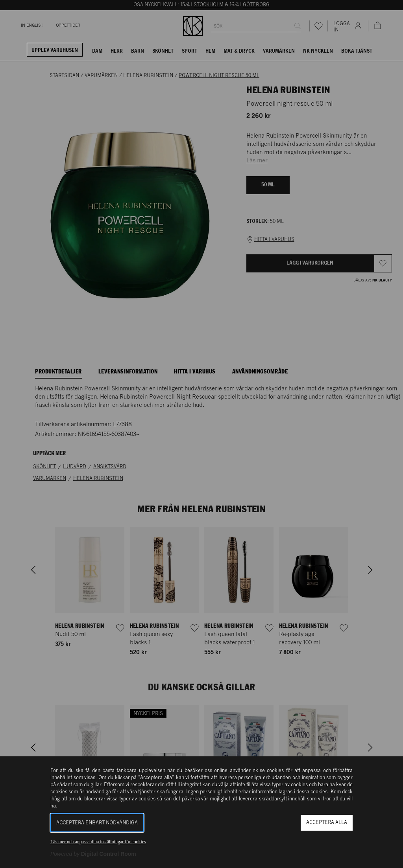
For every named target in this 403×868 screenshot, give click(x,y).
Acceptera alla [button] (327, 823)
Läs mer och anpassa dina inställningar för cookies (98, 842)
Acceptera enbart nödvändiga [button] (97, 823)
